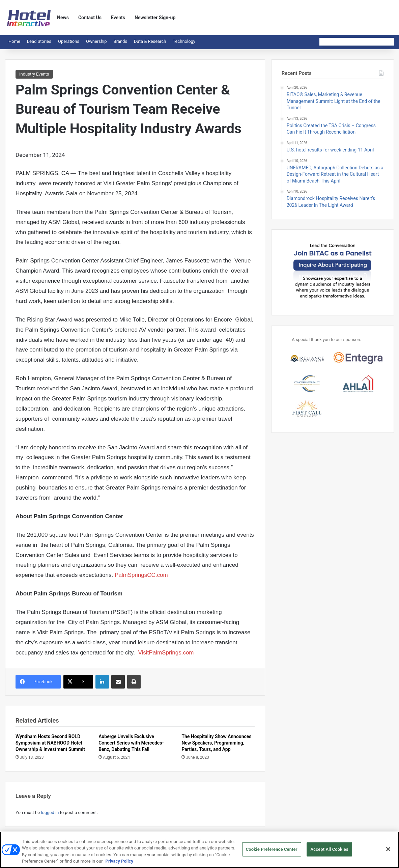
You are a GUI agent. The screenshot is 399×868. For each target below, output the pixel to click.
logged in (50, 813)
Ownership (96, 41)
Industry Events (34, 74)
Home (14, 41)
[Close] (388, 852)
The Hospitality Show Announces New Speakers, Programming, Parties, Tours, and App (216, 743)
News (63, 18)
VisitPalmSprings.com (166, 653)
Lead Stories (39, 41)
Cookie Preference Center (272, 852)
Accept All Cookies (329, 852)
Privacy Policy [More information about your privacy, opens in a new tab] (119, 864)
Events (118, 18)
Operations (69, 41)
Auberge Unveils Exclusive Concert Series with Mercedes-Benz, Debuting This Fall (131, 743)
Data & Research (150, 41)
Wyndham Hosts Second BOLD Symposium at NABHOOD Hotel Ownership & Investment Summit (50, 743)
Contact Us (90, 18)
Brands (121, 41)
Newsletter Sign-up (155, 18)
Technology (184, 41)
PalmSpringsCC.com (141, 575)
